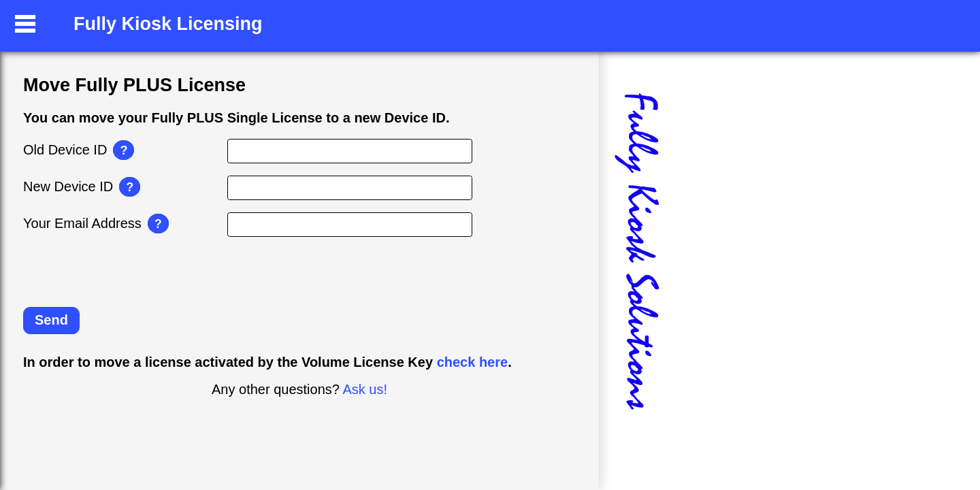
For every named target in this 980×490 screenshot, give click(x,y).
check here (473, 362)
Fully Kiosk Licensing (168, 24)
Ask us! (365, 389)
